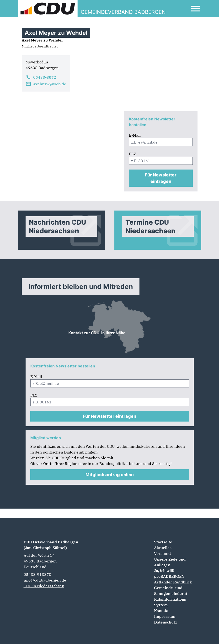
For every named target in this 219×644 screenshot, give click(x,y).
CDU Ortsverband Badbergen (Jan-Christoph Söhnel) (51, 545)
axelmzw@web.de (46, 84)
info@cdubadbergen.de (45, 580)
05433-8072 (41, 77)
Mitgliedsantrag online (110, 475)
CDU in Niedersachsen (44, 586)
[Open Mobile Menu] (196, 9)
